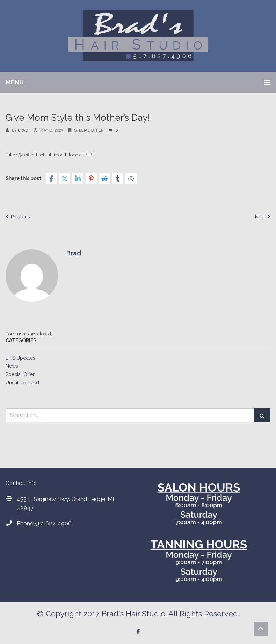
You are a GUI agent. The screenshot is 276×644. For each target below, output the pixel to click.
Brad (23, 130)
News (12, 366)
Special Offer (89, 130)
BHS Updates (20, 358)
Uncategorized (22, 383)
